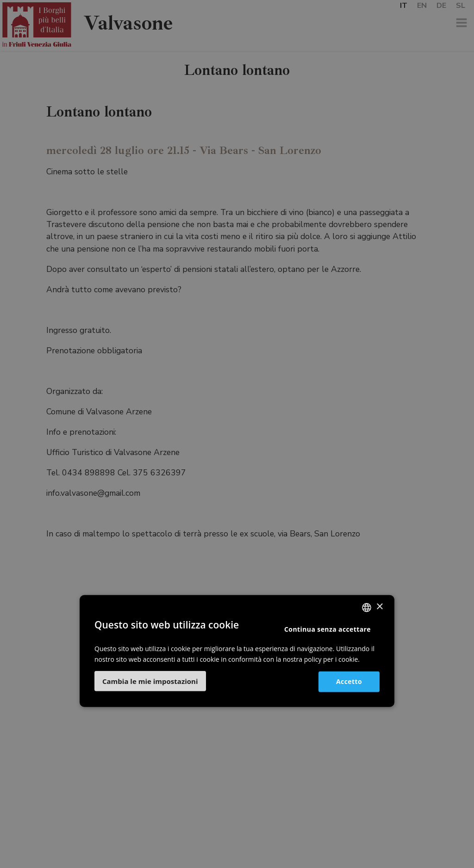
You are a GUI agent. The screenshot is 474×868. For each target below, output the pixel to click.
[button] (150, 681)
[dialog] (237, 434)
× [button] (379, 607)
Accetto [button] (349, 681)
